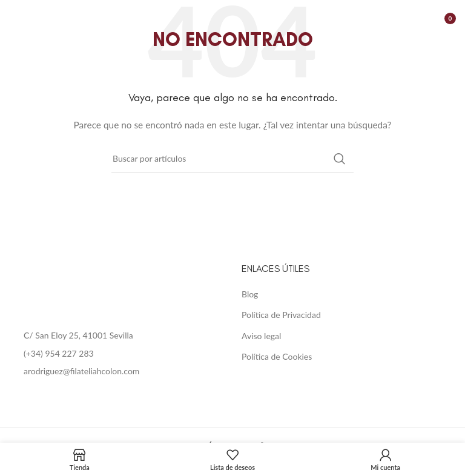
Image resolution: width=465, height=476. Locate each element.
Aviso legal (261, 336)
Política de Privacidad (281, 315)
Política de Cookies (277, 356)
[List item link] (116, 354)
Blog (250, 294)
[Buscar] (232, 159)
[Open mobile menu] (15, 18)
